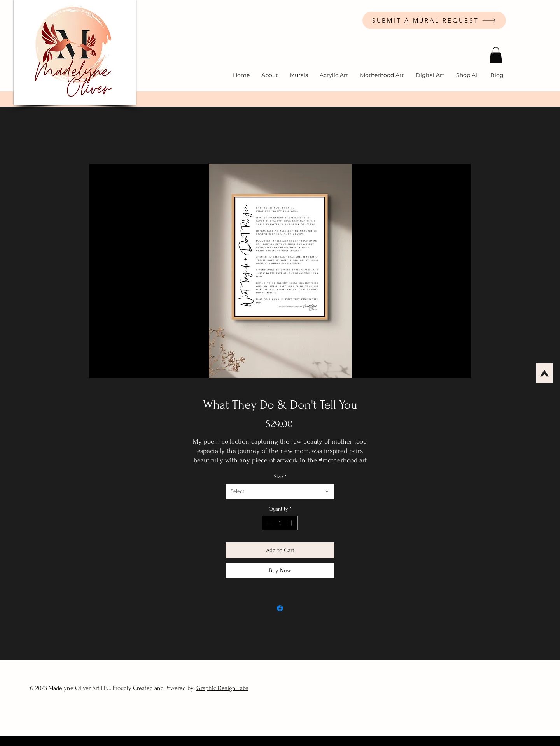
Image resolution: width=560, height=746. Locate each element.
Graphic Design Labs (222, 688)
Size (280, 477)
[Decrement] (268, 523)
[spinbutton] (280, 523)
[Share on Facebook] (280, 608)
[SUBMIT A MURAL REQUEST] (434, 20)
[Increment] (292, 523)
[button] (496, 55)
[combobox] (280, 491)
